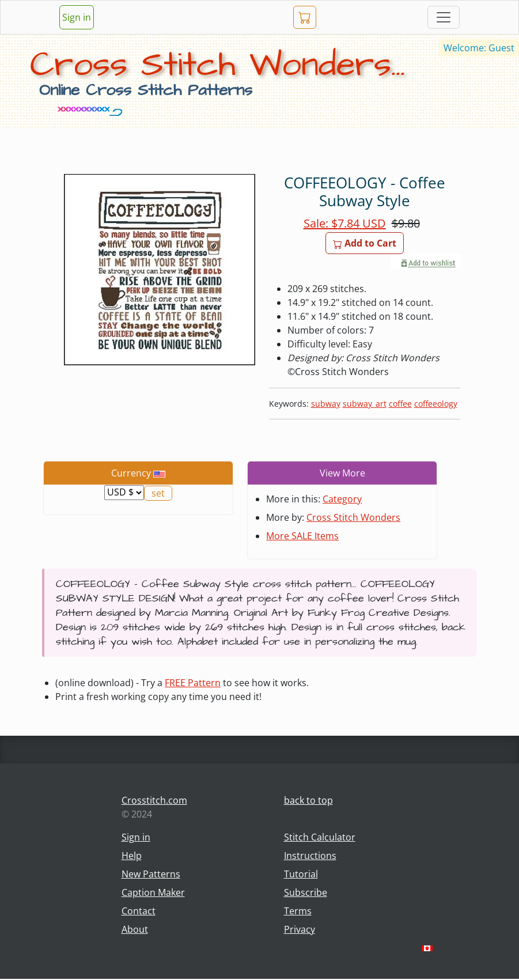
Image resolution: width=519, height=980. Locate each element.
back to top (308, 800)
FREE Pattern (193, 683)
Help (132, 856)
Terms (298, 911)
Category (342, 499)
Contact (139, 911)
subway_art (365, 404)
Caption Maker (153, 892)
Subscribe (306, 892)
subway (326, 404)
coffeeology (436, 404)
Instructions (310, 856)
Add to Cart (365, 243)
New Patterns (151, 874)
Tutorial (301, 874)
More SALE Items (302, 536)
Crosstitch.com (154, 800)
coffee (400, 404)
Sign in (77, 17)
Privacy (300, 929)
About (135, 929)
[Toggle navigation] (444, 17)
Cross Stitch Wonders (353, 517)
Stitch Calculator (320, 837)
